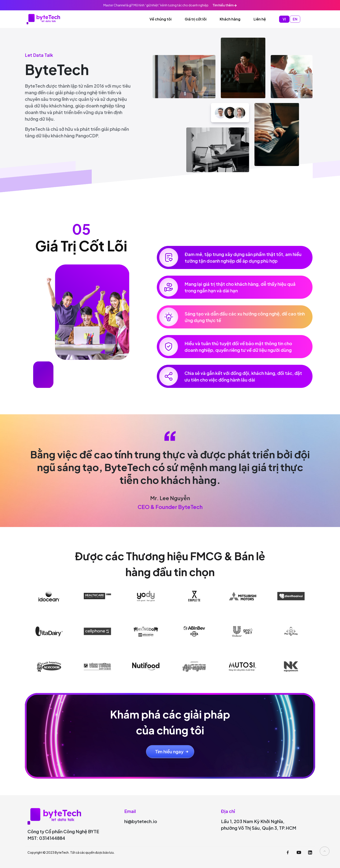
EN (295, 19)
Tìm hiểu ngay (169, 751)
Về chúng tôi (161, 19)
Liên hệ (260, 19)
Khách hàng (230, 19)
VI (284, 19)
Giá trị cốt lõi (196, 19)
